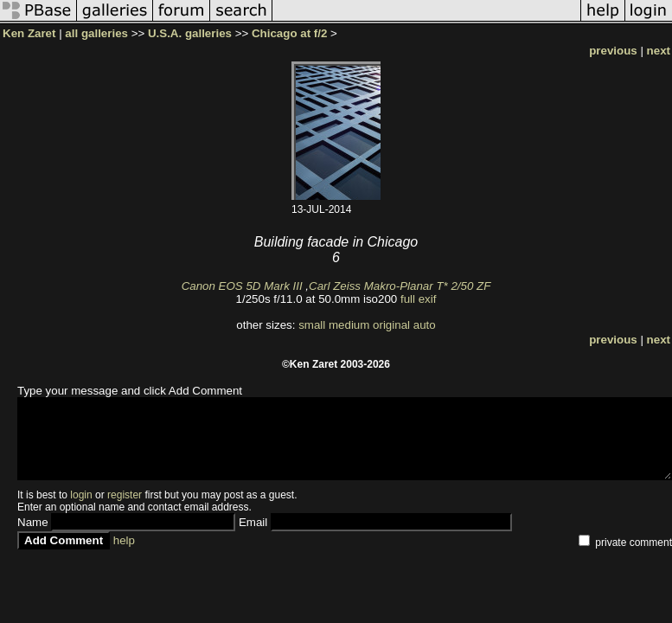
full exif (418, 299)
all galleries (96, 33)
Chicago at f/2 (289, 33)
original (391, 325)
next (659, 51)
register (125, 495)
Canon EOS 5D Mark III (242, 286)
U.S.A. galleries (190, 33)
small (312, 325)
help (124, 540)
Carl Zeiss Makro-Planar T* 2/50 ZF (400, 286)
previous (613, 51)
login (81, 495)
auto (425, 325)
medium (349, 325)
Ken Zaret (29, 33)
